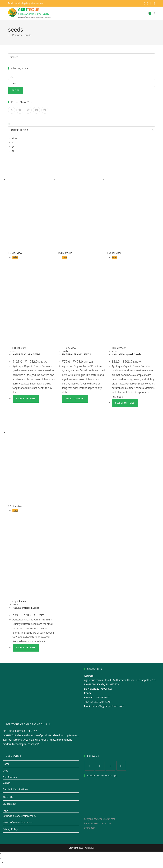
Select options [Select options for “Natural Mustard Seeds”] (26, 647)
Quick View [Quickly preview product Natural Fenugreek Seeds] (114, 253)
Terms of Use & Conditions (18, 822)
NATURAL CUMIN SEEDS (26, 354)
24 (13, 147)
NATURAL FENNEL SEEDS (76, 354)
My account (9, 804)
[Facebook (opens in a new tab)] (148, 3)
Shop (5, 770)
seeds (28, 35)
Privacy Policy (10, 829)
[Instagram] (111, 766)
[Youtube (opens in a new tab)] (154, 3)
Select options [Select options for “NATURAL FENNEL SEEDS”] (75, 398)
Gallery (7, 783)
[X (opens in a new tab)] (145, 3)
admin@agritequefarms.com (29, 3)
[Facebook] (100, 766)
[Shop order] (81, 130)
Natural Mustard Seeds (26, 608)
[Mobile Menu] (153, 13)
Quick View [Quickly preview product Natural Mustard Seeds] (15, 506)
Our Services (10, 777)
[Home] (9, 35)
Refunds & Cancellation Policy (19, 816)
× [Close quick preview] (1, 854)
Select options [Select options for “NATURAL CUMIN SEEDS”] (26, 398)
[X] (89, 766)
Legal (6, 810)
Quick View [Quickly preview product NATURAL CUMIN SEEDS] (15, 253)
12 (13, 142)
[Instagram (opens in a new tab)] (151, 3)
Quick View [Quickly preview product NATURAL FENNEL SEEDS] (65, 253)
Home (6, 764)
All (13, 151)
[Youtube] (121, 766)
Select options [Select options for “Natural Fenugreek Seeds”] (125, 403)
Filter (16, 90)
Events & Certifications (15, 789)
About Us (8, 797)
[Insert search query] (81, 57)
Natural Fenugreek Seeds (126, 354)
